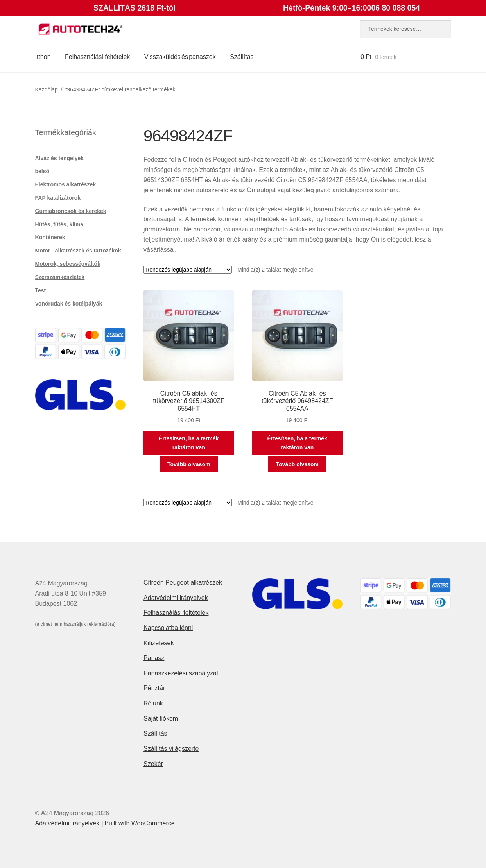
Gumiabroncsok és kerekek (71, 211)
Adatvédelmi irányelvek (176, 598)
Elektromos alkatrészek (66, 184)
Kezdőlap (47, 89)
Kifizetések (159, 643)
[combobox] (406, 29)
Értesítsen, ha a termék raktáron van (189, 443)
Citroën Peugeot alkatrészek (183, 583)
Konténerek (50, 237)
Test (41, 290)
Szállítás (242, 57)
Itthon (43, 57)
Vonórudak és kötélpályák (69, 304)
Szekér (153, 764)
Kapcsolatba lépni (168, 628)
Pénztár (154, 688)
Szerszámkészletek (60, 277)
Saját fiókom (161, 719)
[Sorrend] (188, 270)
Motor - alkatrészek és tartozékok (78, 251)
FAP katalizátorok (58, 198)
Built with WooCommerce (139, 823)
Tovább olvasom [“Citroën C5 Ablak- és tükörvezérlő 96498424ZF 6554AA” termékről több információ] (297, 464)
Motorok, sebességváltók (68, 264)
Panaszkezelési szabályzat (181, 673)
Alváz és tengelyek (60, 158)
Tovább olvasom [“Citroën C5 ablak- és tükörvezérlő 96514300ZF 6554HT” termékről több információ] (189, 464)
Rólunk (153, 703)
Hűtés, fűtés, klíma (59, 224)
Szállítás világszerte (171, 749)
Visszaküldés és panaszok (180, 57)
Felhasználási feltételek (97, 57)
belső (42, 171)
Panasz (154, 658)
